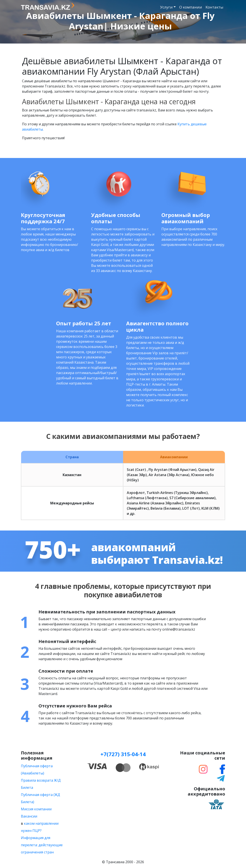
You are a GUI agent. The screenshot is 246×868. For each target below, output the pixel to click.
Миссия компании (36, 809)
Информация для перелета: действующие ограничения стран (42, 845)
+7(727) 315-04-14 (123, 754)
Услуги (166, 7)
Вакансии (29, 816)
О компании (191, 7)
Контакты (214, 7)
